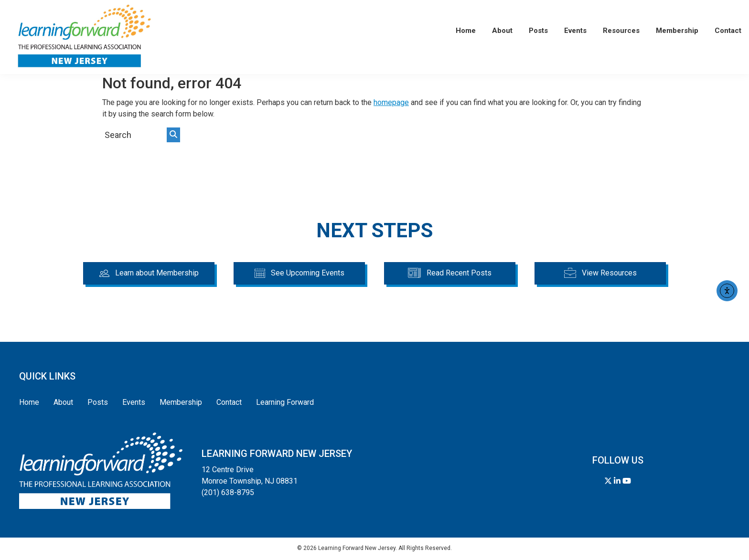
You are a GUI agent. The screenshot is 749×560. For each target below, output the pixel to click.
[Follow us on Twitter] (608, 481)
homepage (391, 102)
